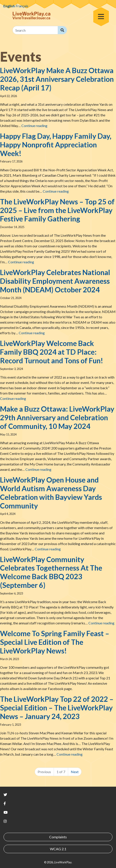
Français (22, 6)
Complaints (58, 837)
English (9, 6)
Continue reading (34, 126)
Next (75, 772)
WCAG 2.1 (58, 849)
